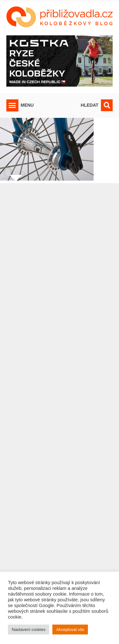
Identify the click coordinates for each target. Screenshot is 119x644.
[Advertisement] (60, 401)
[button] (12, 105)
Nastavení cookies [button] (29, 630)
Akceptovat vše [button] (70, 630)
